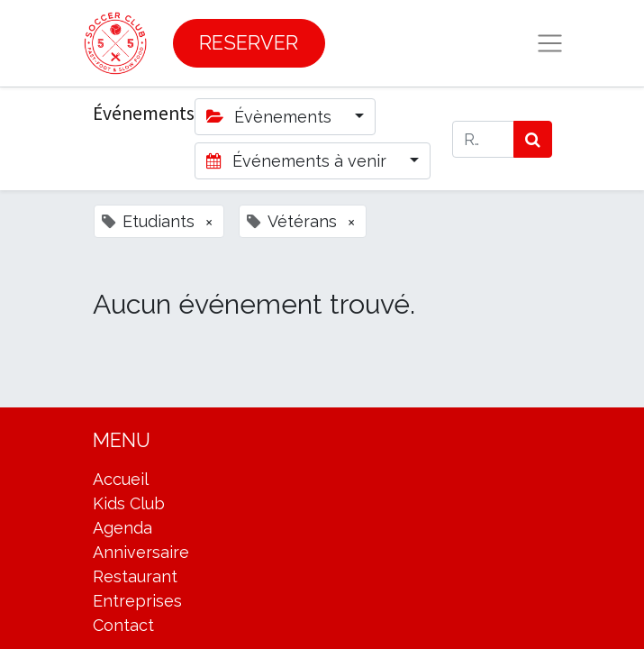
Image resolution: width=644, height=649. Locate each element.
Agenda (122, 528)
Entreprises (137, 601)
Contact (123, 625)
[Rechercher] (533, 139)
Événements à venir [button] (299, 161)
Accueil (121, 479)
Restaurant (135, 576)
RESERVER (249, 43)
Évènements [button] (271, 117)
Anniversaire (141, 552)
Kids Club (129, 503)
